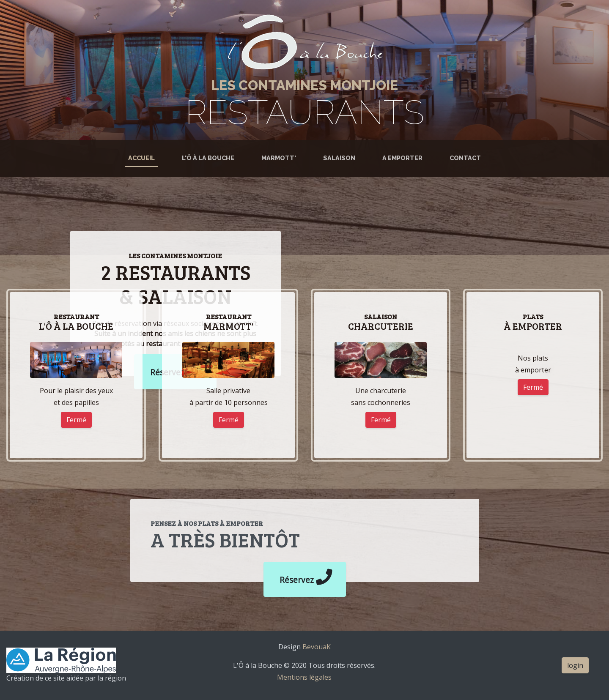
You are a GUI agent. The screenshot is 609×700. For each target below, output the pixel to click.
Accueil (143, 157)
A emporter (402, 158)
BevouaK (316, 647)
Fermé (76, 420)
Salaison (339, 158)
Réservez (305, 577)
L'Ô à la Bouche (208, 158)
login (575, 665)
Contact (465, 158)
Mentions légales (304, 677)
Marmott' (279, 158)
